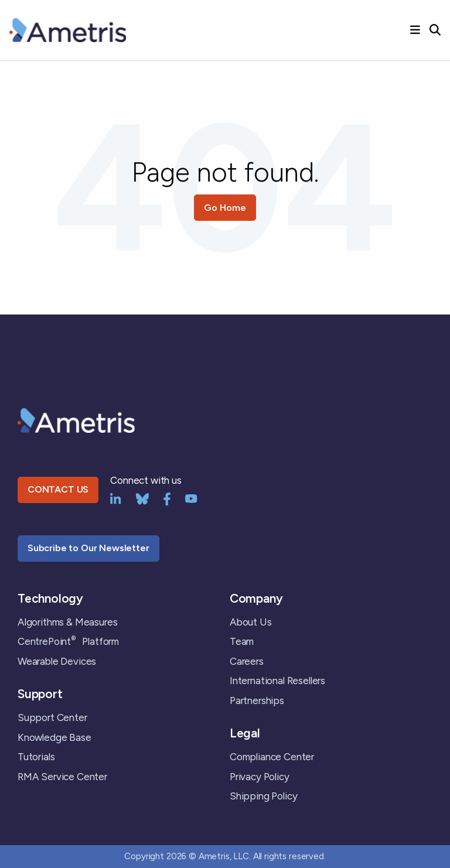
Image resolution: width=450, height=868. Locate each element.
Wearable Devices (57, 661)
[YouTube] (191, 498)
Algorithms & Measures (67, 622)
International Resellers (277, 681)
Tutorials (36, 757)
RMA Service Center (62, 777)
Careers (247, 661)
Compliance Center (272, 757)
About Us (251, 622)
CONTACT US (58, 489)
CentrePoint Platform (68, 641)
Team (242, 641)
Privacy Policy (260, 777)
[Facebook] (167, 498)
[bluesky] (142, 498)
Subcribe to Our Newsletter (88, 548)
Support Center (52, 717)
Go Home (225, 208)
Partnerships (257, 700)
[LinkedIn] (116, 498)
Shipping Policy (263, 796)
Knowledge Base (54, 737)
